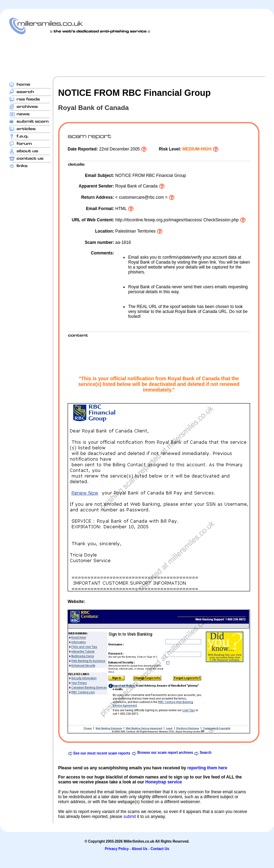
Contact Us (160, 849)
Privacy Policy (117, 849)
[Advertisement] (137, 55)
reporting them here (207, 768)
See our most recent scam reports (102, 753)
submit (129, 817)
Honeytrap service (163, 782)
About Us (139, 849)
